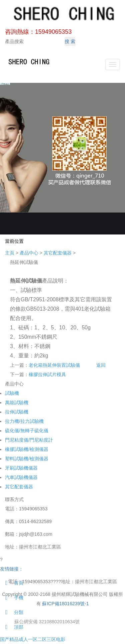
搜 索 (70, 41)
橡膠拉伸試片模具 (47, 374)
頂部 (12, 627)
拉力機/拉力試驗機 (24, 421)
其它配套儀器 (58, 253)
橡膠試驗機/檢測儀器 (27, 449)
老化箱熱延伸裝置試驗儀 (54, 365)
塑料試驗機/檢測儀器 (27, 459)
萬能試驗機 (17, 402)
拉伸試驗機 (17, 412)
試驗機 (12, 393)
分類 (12, 612)
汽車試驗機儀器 (21, 477)
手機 (12, 598)
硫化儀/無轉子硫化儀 (27, 431)
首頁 (12, 583)
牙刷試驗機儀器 (21, 468)
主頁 (10, 253)
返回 (101, 365)
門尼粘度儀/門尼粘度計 (29, 440)
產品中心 (29, 253)
